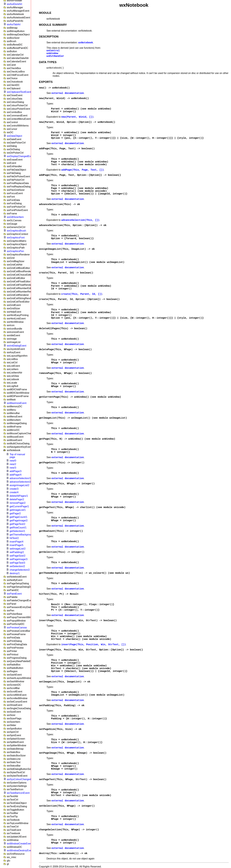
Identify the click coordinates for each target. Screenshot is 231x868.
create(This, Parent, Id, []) (82, 294)
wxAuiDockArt (15, 4)
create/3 (14, 489)
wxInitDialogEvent (17, 346)
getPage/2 (15, 513)
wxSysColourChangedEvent (22, 779)
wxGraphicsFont (16, 238)
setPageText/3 (17, 563)
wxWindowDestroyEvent (20, 850)
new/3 (13, 468)
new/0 (13, 461)
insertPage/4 (16, 542)
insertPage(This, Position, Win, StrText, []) (94, 645)
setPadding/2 (17, 552)
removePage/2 (18, 503)
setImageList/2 (18, 549)
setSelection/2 (17, 566)
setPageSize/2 (17, 556)
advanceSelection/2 (20, 482)
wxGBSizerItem (15, 217)
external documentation (68, 93)
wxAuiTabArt (14, 24)
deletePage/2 (17, 499)
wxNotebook (86, 43)
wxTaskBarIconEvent (18, 793)
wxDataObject (15, 136)
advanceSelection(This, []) (80, 220)
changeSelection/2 (20, 570)
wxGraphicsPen (15, 251)
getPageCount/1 (18, 517)
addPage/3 (16, 471)
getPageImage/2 (19, 521)
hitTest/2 (14, 538)
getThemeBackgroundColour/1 (26, 535)
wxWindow (52, 53)
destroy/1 (15, 573)
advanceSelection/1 (20, 478)
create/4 (14, 492)
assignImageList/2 (19, 485)
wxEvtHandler (55, 56)
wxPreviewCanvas (17, 628)
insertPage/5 (16, 545)
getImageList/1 (18, 510)
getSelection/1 (17, 531)
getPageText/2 (17, 524)
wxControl (53, 51)
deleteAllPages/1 (19, 496)
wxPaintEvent (14, 594)
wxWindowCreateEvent (19, 844)
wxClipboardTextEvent (19, 92)
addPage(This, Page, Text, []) (82, 170)
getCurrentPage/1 (19, 506)
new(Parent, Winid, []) (77, 117)
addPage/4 (16, 475)
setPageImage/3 (19, 559)
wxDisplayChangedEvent (20, 156)
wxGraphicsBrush (16, 231)
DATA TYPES (48, 62)
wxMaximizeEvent (17, 403)
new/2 (13, 464)
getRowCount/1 (18, 528)
